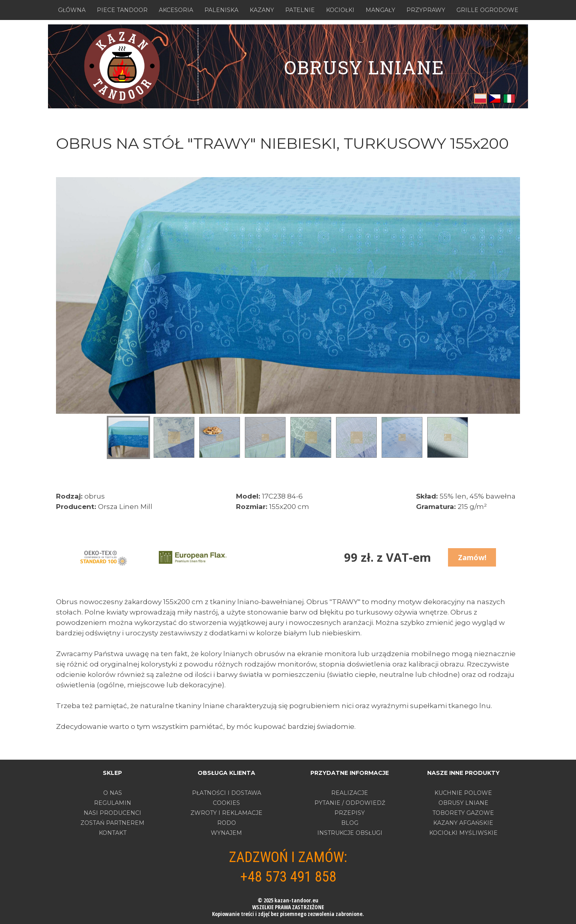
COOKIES (226, 803)
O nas (113, 793)
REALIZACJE (350, 793)
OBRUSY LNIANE (364, 67)
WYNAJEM (226, 833)
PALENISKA (221, 10)
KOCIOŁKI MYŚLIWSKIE (463, 833)
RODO (227, 823)
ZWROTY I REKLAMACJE (226, 813)
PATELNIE (300, 10)
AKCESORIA (176, 10)
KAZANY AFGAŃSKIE (463, 823)
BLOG (350, 823)
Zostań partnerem (112, 823)
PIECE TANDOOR (122, 10)
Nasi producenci (112, 813)
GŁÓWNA (72, 10)
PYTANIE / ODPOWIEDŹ (350, 803)
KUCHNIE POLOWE (463, 793)
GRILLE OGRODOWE (487, 10)
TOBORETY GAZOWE (463, 813)
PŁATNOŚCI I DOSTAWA (227, 793)
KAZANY (262, 10)
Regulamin (113, 803)
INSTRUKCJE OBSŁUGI (350, 833)
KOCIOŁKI (340, 10)
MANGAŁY (380, 10)
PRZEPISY (350, 813)
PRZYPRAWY (426, 10)
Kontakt (113, 833)
